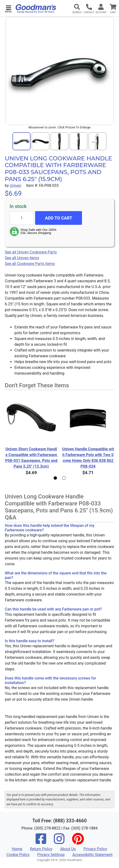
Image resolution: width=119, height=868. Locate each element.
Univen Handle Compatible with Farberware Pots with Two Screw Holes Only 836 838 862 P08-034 (88, 458)
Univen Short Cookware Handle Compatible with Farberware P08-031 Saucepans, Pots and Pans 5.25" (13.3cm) (31, 458)
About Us (68, 849)
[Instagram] (59, 842)
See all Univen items (22, 258)
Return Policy (41, 849)
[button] (8, 9)
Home (17, 849)
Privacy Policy (95, 849)
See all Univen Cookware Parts (31, 252)
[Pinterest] (78, 842)
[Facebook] (41, 842)
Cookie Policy (18, 855)
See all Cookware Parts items (30, 264)
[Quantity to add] (22, 218)
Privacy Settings (51, 855)
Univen (15, 186)
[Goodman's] (36, 9)
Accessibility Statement (92, 855)
